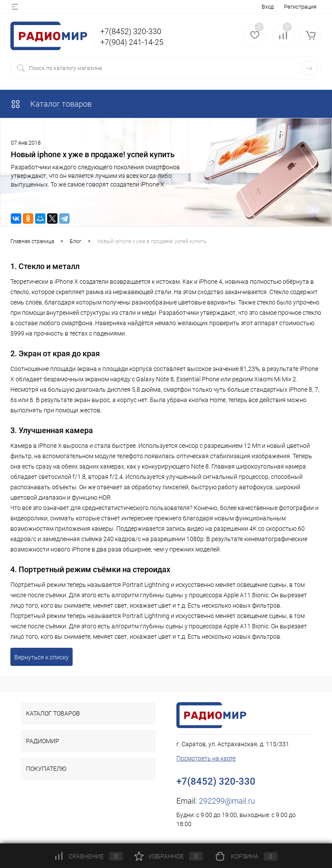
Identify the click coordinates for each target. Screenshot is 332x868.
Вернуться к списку (41, 657)
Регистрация (300, 7)
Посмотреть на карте (206, 758)
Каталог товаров (51, 104)
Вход (268, 7)
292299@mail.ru (227, 801)
